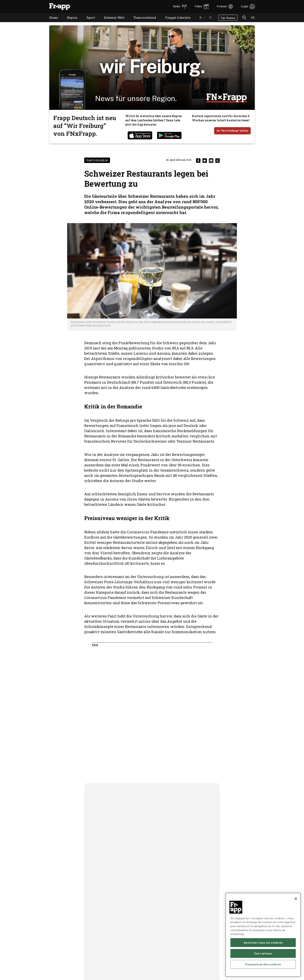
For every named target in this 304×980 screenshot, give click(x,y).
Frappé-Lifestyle (175, 23)
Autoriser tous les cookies (263, 967)
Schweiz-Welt (111, 23)
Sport (88, 23)
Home (51, 23)
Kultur (202, 23)
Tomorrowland (142, 23)
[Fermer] (296, 923)
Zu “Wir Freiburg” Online (232, 131)
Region (69, 23)
